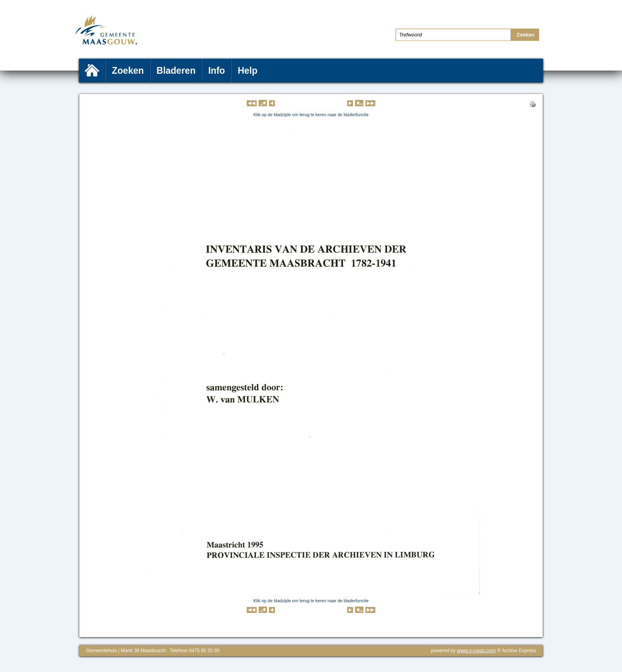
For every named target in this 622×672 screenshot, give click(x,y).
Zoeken (128, 71)
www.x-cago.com (476, 650)
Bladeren (176, 71)
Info (217, 71)
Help (248, 71)
